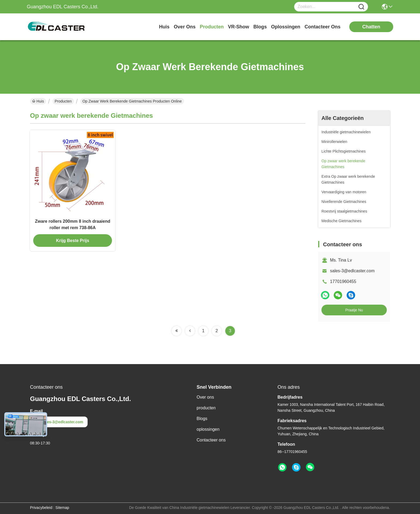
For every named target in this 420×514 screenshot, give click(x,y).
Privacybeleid (41, 508)
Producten (63, 101)
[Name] (361, 7)
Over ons (205, 397)
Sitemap (62, 508)
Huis (164, 27)
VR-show (239, 27)
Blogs (202, 419)
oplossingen (286, 27)
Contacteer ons (211, 440)
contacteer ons (322, 27)
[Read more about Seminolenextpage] (177, 331)
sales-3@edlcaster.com (352, 271)
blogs (260, 27)
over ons (185, 27)
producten (212, 27)
